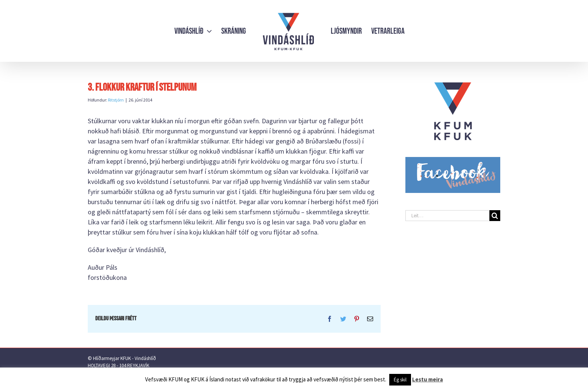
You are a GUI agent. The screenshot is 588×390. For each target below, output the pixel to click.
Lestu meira (427, 379)
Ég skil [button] (400, 380)
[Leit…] (447, 216)
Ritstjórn (116, 100)
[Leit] (495, 216)
